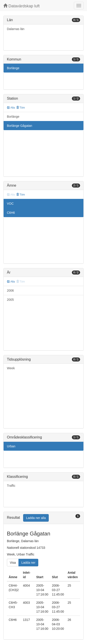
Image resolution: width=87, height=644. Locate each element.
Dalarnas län (16, 29)
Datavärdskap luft (21, 6)
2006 (10, 291)
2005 (10, 300)
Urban (11, 446)
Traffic (11, 486)
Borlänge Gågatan (20, 126)
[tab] (43, 518)
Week (11, 368)
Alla (11, 108)
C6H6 (11, 213)
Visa (13, 563)
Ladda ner (28, 563)
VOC (10, 204)
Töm (21, 108)
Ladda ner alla (36, 518)
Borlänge (13, 68)
